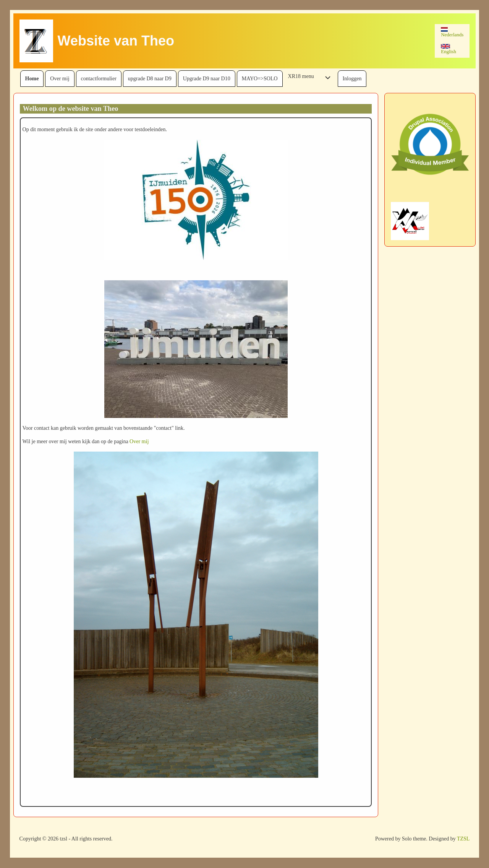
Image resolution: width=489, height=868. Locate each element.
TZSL (463, 839)
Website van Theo (116, 41)
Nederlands (452, 32)
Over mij (139, 441)
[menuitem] (32, 79)
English (449, 49)
